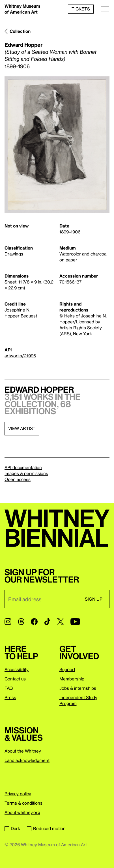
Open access (18, 479)
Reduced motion (46, 828)
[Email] (41, 599)
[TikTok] (47, 622)
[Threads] (21, 622)
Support (67, 669)
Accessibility (17, 669)
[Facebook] (34, 622)
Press (10, 697)
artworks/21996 (20, 356)
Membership (72, 679)
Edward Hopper (23, 45)
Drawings (14, 254)
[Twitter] (60, 622)
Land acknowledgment (27, 760)
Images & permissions (26, 473)
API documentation (23, 467)
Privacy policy (18, 794)
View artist (22, 428)
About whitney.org (22, 812)
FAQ (9, 688)
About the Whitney (23, 751)
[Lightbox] (57, 145)
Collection (20, 31)
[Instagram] (8, 622)
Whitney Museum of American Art (22, 9)
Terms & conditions (23, 803)
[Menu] (105, 9)
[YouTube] (75, 622)
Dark (12, 828)
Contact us (15, 679)
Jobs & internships (78, 688)
